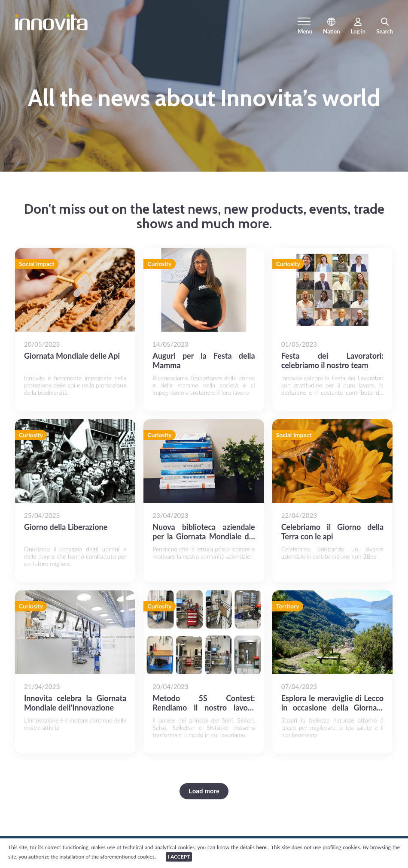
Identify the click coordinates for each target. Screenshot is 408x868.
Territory (288, 606)
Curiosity (159, 264)
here (262, 847)
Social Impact (37, 264)
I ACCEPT (179, 857)
